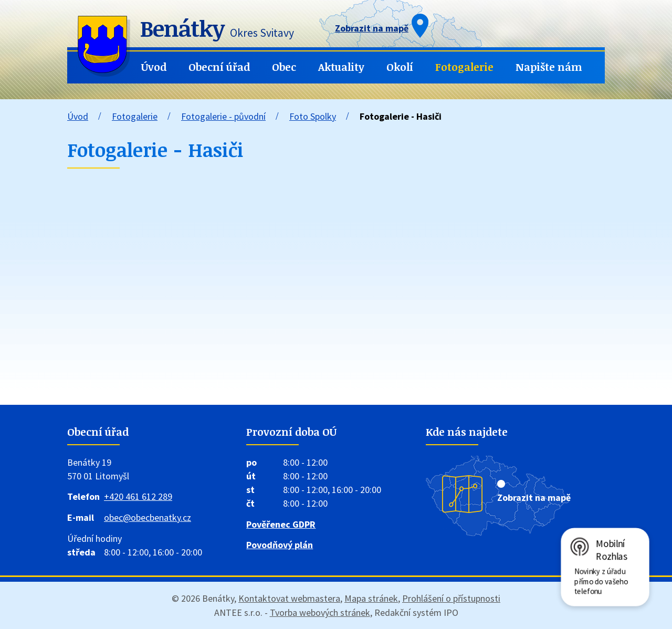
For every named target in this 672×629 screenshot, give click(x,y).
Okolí (400, 67)
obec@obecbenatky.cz (148, 517)
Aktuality (341, 67)
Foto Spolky (313, 116)
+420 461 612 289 (138, 496)
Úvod (154, 67)
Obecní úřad (219, 67)
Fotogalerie (464, 67)
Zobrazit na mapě (534, 497)
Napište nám (549, 67)
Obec (284, 67)
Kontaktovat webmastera (289, 598)
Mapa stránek (371, 598)
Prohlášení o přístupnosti (451, 598)
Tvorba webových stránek (320, 612)
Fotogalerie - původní (223, 116)
